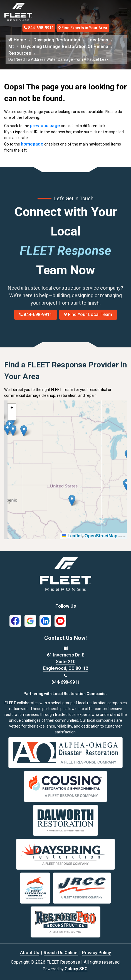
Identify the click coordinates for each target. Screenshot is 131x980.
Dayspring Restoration (57, 40)
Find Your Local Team (88, 314)
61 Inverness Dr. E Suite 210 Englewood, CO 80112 (66, 662)
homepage (32, 144)
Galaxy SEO (76, 969)
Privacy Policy (97, 953)
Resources (20, 53)
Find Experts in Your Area (83, 28)
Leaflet (72, 536)
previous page (45, 126)
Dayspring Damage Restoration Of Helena (65, 47)
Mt (11, 47)
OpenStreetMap (101, 536)
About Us (30, 953)
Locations (98, 40)
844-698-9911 (39, 28)
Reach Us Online (61, 953)
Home (17, 40)
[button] (24, 431)
